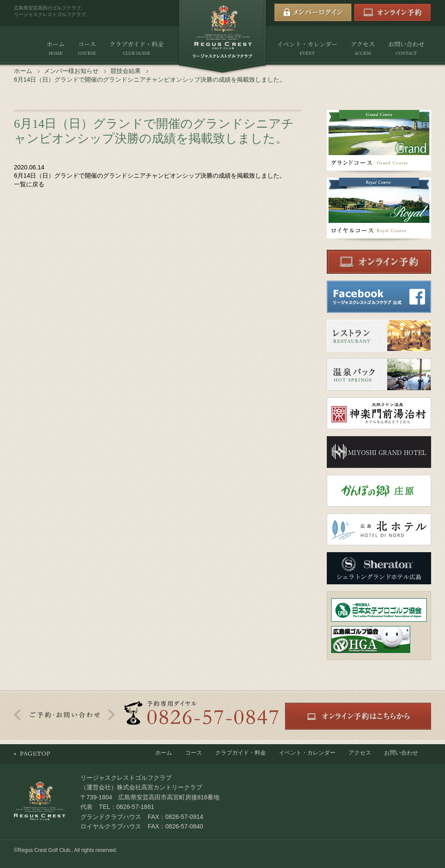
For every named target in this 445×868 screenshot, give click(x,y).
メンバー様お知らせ (71, 71)
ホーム (56, 48)
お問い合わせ (406, 48)
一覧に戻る (29, 184)
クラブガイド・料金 (136, 48)
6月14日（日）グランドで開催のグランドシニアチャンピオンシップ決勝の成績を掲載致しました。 (150, 176)
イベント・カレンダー (307, 48)
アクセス (363, 48)
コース (87, 48)
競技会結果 (126, 71)
